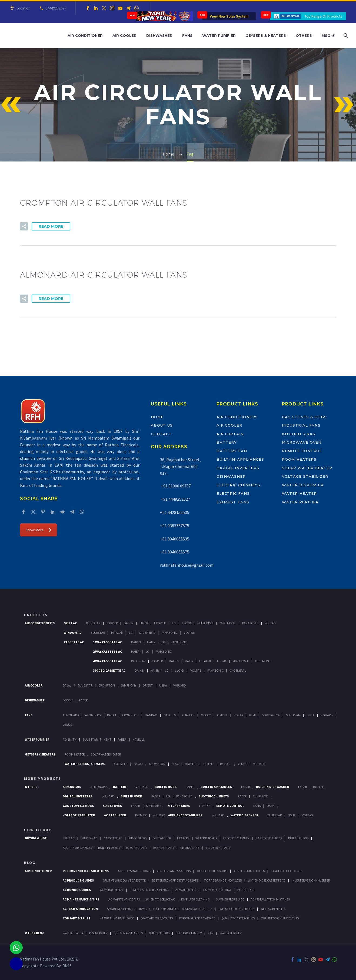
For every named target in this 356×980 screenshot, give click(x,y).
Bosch (68, 700)
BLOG (30, 863)
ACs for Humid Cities (249, 871)
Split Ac (70, 623)
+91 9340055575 (175, 552)
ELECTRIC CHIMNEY (189, 933)
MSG (328, 35)
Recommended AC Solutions (86, 871)
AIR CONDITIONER (38, 871)
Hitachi (160, 623)
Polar (238, 715)
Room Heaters (299, 459)
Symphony (129, 685)
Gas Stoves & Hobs (304, 417)
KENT (108, 739)
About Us (162, 425)
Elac (175, 764)
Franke (205, 806)
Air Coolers (137, 838)
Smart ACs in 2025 (120, 909)
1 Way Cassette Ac (107, 642)
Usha (163, 685)
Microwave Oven (302, 442)
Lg (174, 623)
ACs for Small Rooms (134, 871)
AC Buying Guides (77, 890)
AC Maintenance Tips (124, 899)
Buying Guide (36, 838)
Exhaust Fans (233, 502)
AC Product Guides (78, 880)
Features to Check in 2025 (149, 890)
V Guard (327, 715)
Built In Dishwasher (272, 787)
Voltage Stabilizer (305, 476)
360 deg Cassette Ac (109, 670)
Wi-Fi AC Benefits (273, 909)
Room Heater (75, 754)
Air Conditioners (237, 417)
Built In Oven (131, 796)
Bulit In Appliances (77, 848)
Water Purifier (219, 35)
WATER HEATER (73, 933)
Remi (252, 715)
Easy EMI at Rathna (217, 890)
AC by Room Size (112, 890)
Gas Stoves (112, 806)
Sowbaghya (271, 715)
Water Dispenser (303, 485)
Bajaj (67, 685)
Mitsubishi (205, 623)
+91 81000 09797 (175, 486)
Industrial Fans (301, 425)
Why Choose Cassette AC (267, 880)
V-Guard (180, 685)
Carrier (112, 623)
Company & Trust (77, 918)
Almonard (71, 715)
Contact (161, 434)
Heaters (183, 838)
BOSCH (318, 787)
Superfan (293, 715)
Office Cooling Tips (212, 871)
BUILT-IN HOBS (159, 933)
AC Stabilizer (115, 815)
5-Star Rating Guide (197, 909)
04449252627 (55, 8)
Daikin (129, 623)
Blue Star (90, 739)
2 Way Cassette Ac (107, 651)
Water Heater (299, 493)
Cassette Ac (74, 642)
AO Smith (70, 739)
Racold (226, 764)
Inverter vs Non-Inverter (311, 880)
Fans (187, 35)
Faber (83, 700)
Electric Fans (233, 493)
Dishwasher (159, 35)
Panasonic (250, 623)
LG (168, 796)
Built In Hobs (166, 787)
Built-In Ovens (109, 848)
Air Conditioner (85, 35)
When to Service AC (160, 899)
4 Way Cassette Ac (107, 661)
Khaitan (188, 715)
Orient (148, 685)
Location (23, 8)
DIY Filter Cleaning (195, 899)
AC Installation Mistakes (270, 899)
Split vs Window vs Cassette (124, 880)
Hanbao (151, 715)
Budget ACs (246, 890)
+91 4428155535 (175, 512)
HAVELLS (139, 739)
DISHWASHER (98, 933)
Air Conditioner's (40, 623)
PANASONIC (184, 796)
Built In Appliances (216, 787)
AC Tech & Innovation (80, 909)
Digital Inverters (238, 468)
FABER (122, 739)
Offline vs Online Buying (280, 918)
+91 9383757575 (175, 526)
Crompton (107, 685)
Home (157, 417)
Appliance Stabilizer (185, 815)
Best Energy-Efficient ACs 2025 (175, 880)
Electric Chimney (236, 838)
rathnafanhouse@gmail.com (187, 565)
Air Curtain (230, 434)
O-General (228, 623)
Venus (67, 725)
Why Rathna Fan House (117, 918)
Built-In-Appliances (240, 459)
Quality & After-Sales (238, 918)
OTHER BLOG (35, 933)
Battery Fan (232, 451)
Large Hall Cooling (286, 871)
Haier (144, 623)
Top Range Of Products (323, 16)
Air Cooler (124, 35)
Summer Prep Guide (230, 899)
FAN (211, 933)
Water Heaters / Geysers (85, 764)
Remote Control (302, 451)
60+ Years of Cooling (157, 918)
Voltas (270, 623)
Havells (170, 715)
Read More (51, 226)
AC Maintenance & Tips (81, 899)
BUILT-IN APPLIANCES (128, 933)
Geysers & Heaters (266, 35)
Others (304, 35)
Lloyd (187, 623)
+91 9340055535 (175, 539)
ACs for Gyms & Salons (174, 871)
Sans (257, 806)
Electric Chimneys (238, 485)
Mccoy (206, 715)
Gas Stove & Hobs (269, 838)
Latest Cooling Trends (236, 909)
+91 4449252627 (175, 499)
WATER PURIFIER (231, 933)
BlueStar (93, 623)
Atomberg (93, 715)
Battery (227, 442)
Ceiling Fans (190, 848)
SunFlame (260, 796)
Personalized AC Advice (197, 918)
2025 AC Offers (186, 890)
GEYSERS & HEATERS (40, 754)
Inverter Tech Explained (158, 909)
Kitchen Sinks (299, 434)
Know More (39, 530)
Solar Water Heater (307, 468)
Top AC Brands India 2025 (223, 880)
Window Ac (73, 633)
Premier (141, 815)
